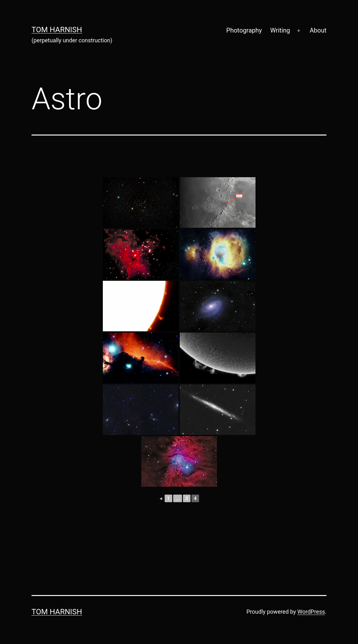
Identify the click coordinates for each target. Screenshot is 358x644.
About (318, 30)
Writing (280, 30)
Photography (244, 30)
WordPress (311, 612)
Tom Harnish (57, 30)
